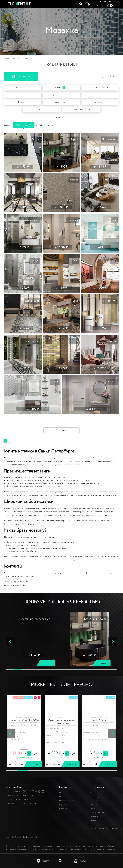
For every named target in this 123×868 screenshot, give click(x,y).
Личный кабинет (97, 813)
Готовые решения (97, 801)
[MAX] (63, 861)
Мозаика (63, 809)
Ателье (93, 729)
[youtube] (80, 861)
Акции (92, 825)
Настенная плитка (67, 797)
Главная (7, 58)
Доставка (94, 817)
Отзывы (93, 809)
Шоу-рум (94, 805)
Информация (97, 787)
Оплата (93, 821)
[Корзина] (88, 4)
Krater (22, 729)
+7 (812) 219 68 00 (109, 2)
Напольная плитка (67, 801)
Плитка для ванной (67, 793)
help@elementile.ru (18, 585)
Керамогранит (65, 805)
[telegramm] (44, 861)
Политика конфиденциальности (104, 829)
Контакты (94, 793)
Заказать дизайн (97, 797)
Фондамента (62, 732)
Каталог (16, 58)
